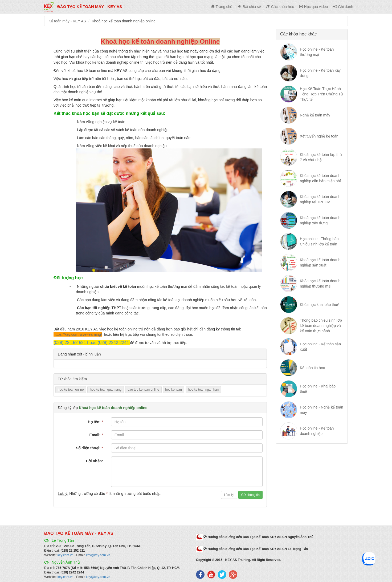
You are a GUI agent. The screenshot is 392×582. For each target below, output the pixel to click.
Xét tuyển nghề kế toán (319, 136)
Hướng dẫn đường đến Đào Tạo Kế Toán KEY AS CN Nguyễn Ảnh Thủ (258, 537)
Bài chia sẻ (249, 7)
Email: (96, 435)
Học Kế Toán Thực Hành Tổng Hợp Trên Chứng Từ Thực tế (321, 94)
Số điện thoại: (89, 448)
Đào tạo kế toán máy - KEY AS (82, 7)
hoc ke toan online (71, 390)
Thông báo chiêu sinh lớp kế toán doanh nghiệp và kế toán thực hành (321, 326)
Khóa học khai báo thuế (320, 305)
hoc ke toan (174, 390)
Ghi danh (343, 7)
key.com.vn (66, 555)
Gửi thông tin (250, 495)
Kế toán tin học (312, 368)
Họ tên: (95, 422)
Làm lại (229, 495)
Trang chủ (222, 7)
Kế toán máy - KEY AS (67, 21)
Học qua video (314, 7)
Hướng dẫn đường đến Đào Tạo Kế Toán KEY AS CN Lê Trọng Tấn (256, 549)
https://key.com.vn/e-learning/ (78, 334)
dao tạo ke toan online (143, 390)
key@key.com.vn (98, 555)
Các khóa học (280, 7)
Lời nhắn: (95, 461)
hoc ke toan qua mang (106, 390)
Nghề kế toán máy (315, 115)
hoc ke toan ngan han (203, 390)
